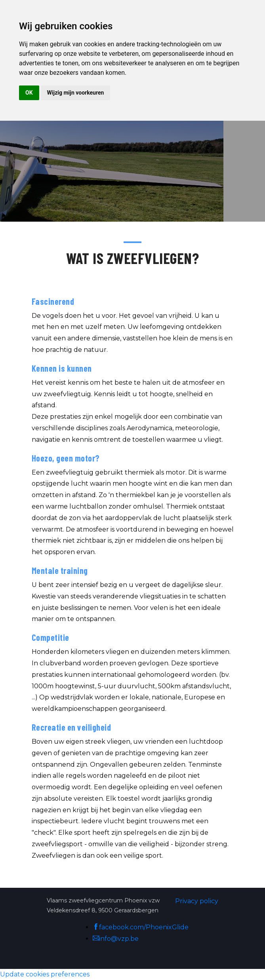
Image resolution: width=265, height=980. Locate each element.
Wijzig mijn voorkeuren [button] (76, 93)
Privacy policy (197, 901)
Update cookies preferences (45, 974)
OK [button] (29, 93)
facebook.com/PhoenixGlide (141, 927)
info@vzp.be (116, 939)
